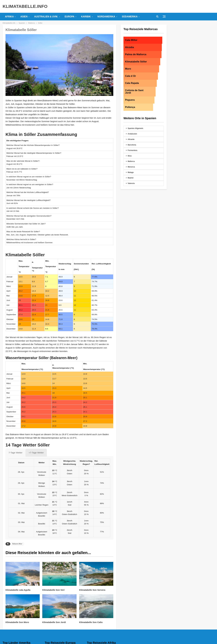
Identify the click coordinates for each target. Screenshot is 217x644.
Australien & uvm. (46, 17)
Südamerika (130, 17)
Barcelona (132, 145)
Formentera (132, 150)
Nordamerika (106, 17)
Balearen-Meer (17, 544)
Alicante (131, 139)
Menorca (131, 167)
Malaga (131, 172)
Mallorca (131, 161)
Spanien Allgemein (135, 128)
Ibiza (130, 156)
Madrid (131, 178)
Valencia (131, 183)
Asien (24, 17)
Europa (70, 17)
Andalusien (132, 134)
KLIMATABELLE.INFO (25, 6)
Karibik (86, 17)
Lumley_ (109, 94)
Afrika (9, 17)
